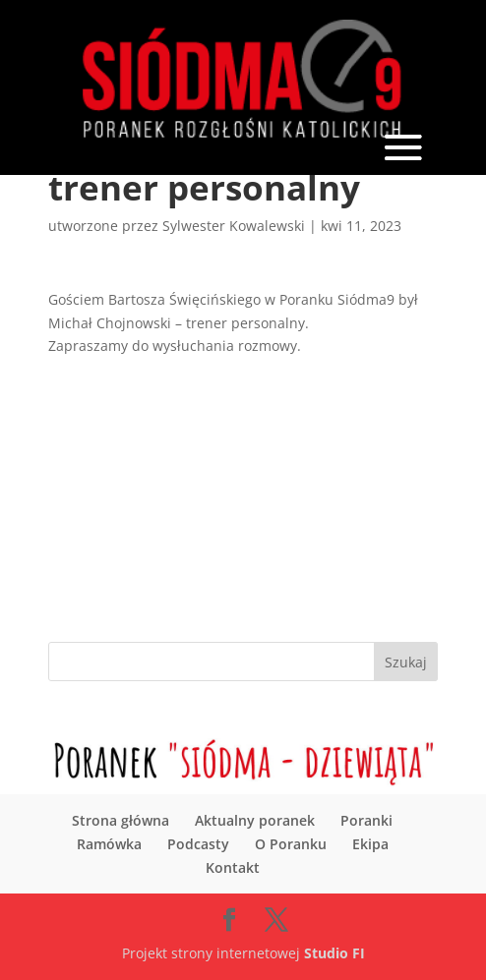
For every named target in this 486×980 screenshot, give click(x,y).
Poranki (366, 820)
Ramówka (109, 844)
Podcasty (198, 844)
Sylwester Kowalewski (234, 226)
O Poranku (291, 844)
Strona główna (121, 820)
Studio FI (334, 953)
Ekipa (370, 844)
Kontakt (233, 867)
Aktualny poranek (255, 820)
